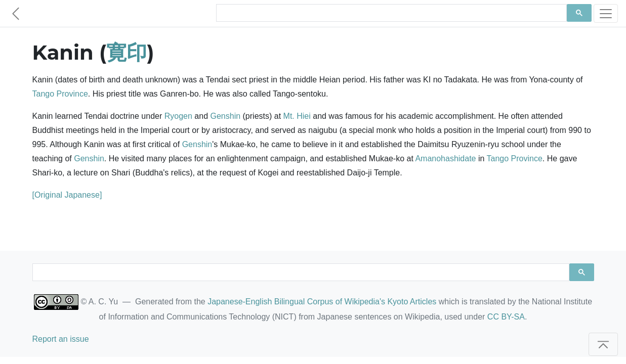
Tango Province (60, 94)
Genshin (225, 116)
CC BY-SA (506, 317)
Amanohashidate (445, 158)
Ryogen (178, 116)
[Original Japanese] (67, 195)
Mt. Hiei (297, 116)
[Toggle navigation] (606, 13)
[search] (390, 13)
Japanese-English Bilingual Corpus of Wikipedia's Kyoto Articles (322, 302)
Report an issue (61, 339)
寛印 (127, 52)
